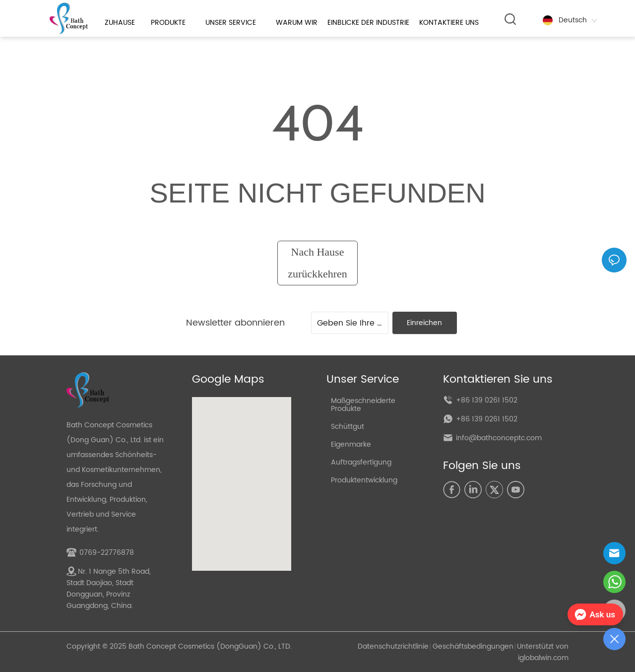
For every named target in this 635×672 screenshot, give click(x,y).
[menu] (294, 22)
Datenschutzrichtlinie (393, 646)
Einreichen (424, 323)
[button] (293, 23)
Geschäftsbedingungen (473, 646)
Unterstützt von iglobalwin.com (543, 652)
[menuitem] (294, 22)
